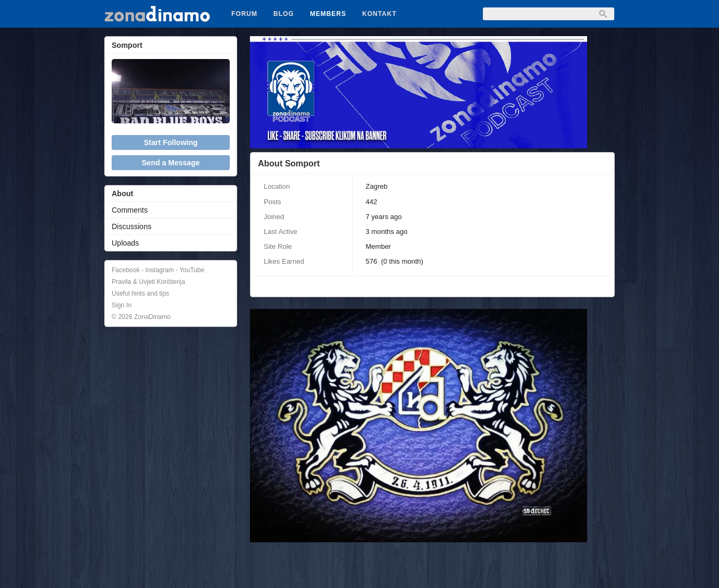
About (122, 194)
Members (328, 14)
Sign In (122, 305)
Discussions (132, 226)
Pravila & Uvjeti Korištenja (148, 282)
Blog (284, 14)
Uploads (125, 243)
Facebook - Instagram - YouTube (158, 270)
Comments (130, 210)
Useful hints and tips (140, 293)
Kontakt (379, 14)
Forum (244, 14)
